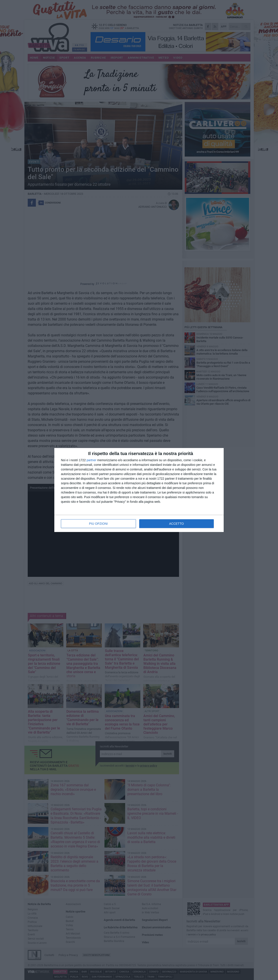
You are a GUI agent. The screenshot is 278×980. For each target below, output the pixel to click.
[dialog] (139, 490)
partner (91, 460)
